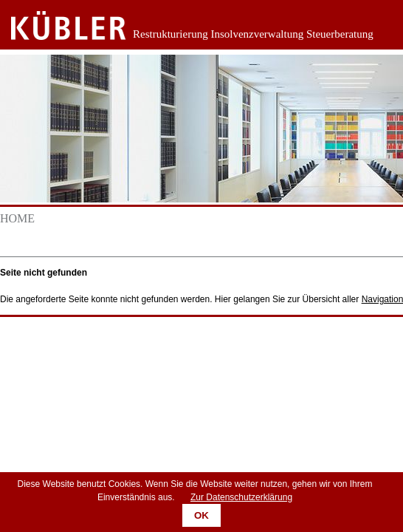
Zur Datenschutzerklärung (241, 497)
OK (201, 515)
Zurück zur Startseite (57, 26)
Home (17, 218)
